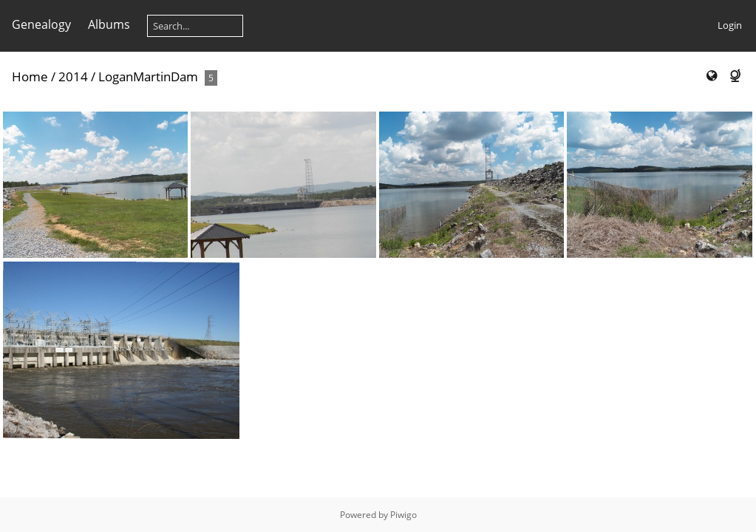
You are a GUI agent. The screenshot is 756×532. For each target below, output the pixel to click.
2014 (73, 76)
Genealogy (41, 24)
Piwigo (403, 515)
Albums (109, 24)
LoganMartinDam (148, 76)
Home (30, 76)
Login (730, 25)
